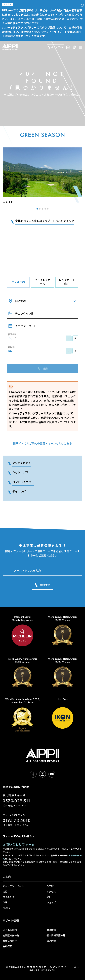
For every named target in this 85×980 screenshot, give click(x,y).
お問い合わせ (10, 941)
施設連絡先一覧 (11, 935)
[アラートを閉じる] (82, 5)
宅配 (49, 897)
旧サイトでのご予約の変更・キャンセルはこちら (42, 443)
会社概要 (7, 946)
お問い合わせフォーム (19, 844)
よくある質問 (10, 930)
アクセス (51, 892)
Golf (8, 202)
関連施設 (51, 930)
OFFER (50, 886)
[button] (37, 209)
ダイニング (9, 897)
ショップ (51, 903)
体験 (5, 903)
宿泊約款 (51, 941)
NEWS (6, 908)
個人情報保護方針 (56, 935)
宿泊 (5, 892)
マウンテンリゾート (13, 886)
